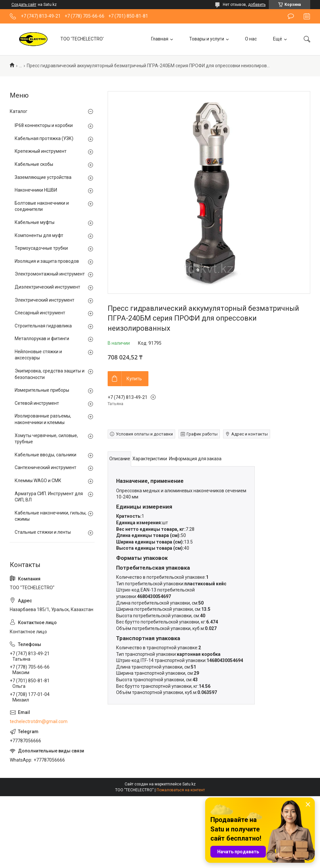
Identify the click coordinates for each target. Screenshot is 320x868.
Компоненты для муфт (39, 235)
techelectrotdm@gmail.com (39, 721)
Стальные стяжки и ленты (43, 532)
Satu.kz (189, 784)
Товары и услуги (207, 39)
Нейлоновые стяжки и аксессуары (38, 355)
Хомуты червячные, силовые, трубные (46, 439)
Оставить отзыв (291, 16)
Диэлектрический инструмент (47, 287)
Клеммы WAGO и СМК (38, 481)
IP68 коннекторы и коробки (44, 125)
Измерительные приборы (42, 390)
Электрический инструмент (45, 300)
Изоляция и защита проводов (47, 261)
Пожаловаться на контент (181, 790)
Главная (160, 39)
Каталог (19, 111)
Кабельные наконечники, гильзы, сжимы (51, 516)
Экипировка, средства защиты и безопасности (50, 374)
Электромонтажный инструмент (50, 274)
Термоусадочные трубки (41, 248)
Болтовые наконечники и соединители (42, 206)
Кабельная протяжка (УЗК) (44, 138)
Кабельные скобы (34, 164)
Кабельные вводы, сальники (46, 455)
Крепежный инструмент (41, 151)
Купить (134, 379)
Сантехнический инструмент (46, 467)
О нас (251, 39)
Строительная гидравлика (43, 326)
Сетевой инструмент (37, 403)
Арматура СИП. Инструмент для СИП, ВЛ (49, 497)
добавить (257, 5)
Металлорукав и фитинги (42, 339)
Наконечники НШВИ (36, 190)
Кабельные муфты (35, 222)
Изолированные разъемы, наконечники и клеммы (43, 419)
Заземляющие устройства (43, 177)
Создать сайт (24, 5)
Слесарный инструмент (40, 313)
